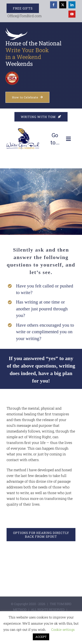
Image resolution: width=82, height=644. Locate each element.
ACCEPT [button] (41, 637)
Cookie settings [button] (63, 629)
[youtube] (72, 14)
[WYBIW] (23, 130)
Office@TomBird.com (24, 16)
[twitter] (63, 5)
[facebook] (54, 5)
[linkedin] (72, 5)
